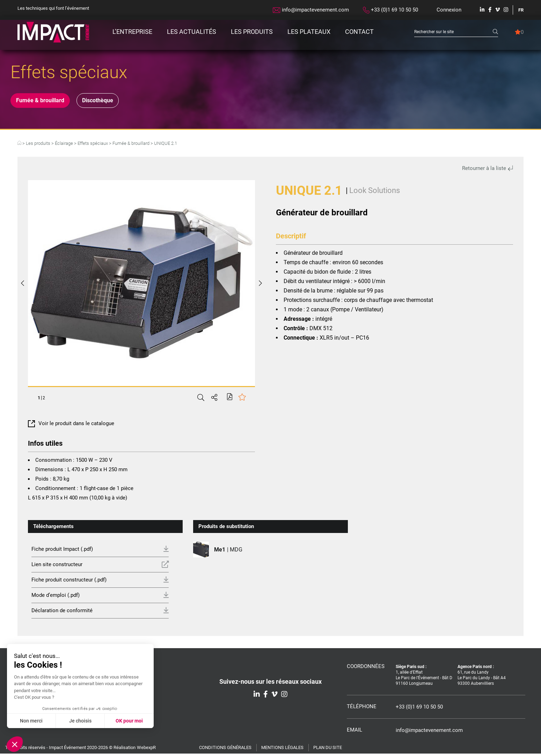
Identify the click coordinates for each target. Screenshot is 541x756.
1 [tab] (39, 400)
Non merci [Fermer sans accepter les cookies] (31, 721)
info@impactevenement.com (311, 10)
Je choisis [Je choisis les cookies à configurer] (80, 721)
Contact (359, 32)
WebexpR (146, 750)
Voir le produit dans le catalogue (71, 426)
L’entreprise (132, 32)
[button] (15, 744)
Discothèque (115, 102)
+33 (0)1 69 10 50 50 (390, 10)
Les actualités (192, 32)
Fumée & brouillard (45, 102)
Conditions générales (225, 750)
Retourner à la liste (488, 171)
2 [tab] (44, 400)
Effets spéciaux (93, 146)
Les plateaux (309, 32)
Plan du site (328, 750)
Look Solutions (375, 193)
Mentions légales (282, 750)
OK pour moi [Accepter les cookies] (129, 721)
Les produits (252, 32)
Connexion (449, 10)
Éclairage (64, 146)
